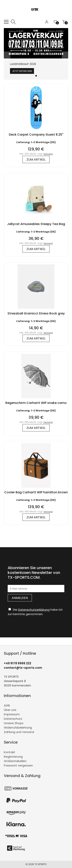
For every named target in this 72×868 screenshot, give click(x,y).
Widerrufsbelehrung (18, 728)
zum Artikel (36, 160)
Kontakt (10, 752)
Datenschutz (13, 719)
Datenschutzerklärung (34, 610)
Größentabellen (15, 761)
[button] (36, 76)
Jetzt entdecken (22, 71)
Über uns (10, 710)
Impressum (12, 714)
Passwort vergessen (18, 765)
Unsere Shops (14, 723)
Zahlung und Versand (19, 732)
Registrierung (13, 757)
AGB (7, 705)
